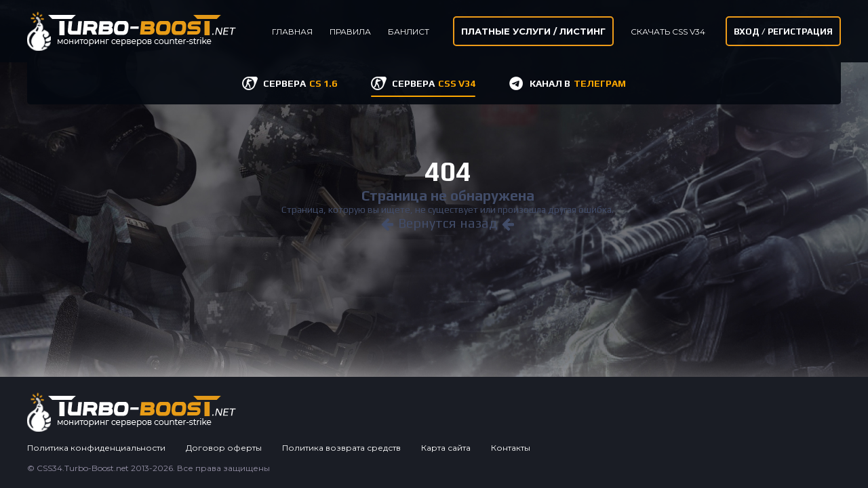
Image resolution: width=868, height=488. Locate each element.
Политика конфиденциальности (96, 448)
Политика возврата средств (341, 448)
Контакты (511, 448)
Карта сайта (446, 448)
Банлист (409, 32)
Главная (292, 32)
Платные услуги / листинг (533, 31)
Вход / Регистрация (783, 32)
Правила (350, 32)
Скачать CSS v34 (668, 32)
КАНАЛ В (578, 83)
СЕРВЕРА (300, 83)
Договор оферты (224, 448)
